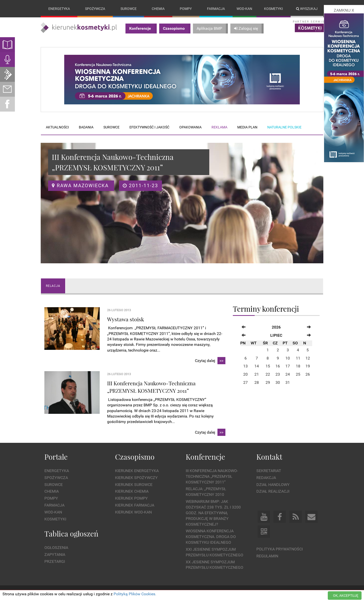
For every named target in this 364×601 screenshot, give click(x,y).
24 (288, 375)
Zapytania (55, 555)
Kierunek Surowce (134, 485)
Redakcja (266, 478)
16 (278, 366)
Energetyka (59, 9)
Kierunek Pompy (131, 498)
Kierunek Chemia (132, 492)
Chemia (158, 9)
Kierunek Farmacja (135, 505)
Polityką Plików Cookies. (135, 594)
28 (257, 382)
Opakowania (190, 127)
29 (268, 382)
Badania (86, 127)
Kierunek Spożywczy (136, 478)
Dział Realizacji (273, 492)
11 (298, 358)
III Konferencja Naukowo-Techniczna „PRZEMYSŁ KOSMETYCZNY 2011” (212, 476)
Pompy (186, 9)
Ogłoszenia (56, 548)
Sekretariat (269, 471)
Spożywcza (95, 9)
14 (257, 366)
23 (278, 375)
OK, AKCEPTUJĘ (346, 596)
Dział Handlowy (273, 485)
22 (268, 375)
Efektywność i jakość (149, 127)
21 (257, 375)
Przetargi (55, 561)
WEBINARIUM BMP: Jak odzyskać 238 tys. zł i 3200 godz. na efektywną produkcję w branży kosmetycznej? (213, 513)
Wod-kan (244, 9)
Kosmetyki (273, 9)
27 (245, 382)
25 (298, 375)
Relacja (53, 286)
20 (245, 375)
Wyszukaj (307, 9)
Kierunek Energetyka (137, 471)
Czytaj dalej (210, 361)
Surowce (129, 9)
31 (288, 382)
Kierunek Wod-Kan (133, 512)
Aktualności (57, 127)
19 (308, 366)
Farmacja (216, 9)
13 (245, 366)
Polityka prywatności (280, 549)
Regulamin (267, 556)
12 (308, 358)
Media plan (247, 127)
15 (268, 366)
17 (288, 366)
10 (288, 358)
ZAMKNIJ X (344, 10)
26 (308, 375)
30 (278, 382)
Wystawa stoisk (126, 319)
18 (298, 366)
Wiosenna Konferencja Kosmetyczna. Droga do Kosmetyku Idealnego (211, 537)
